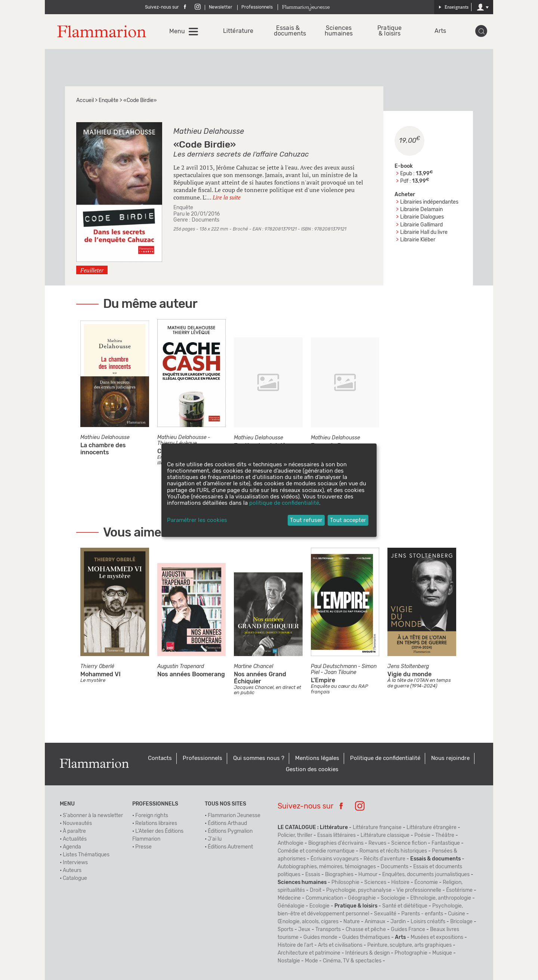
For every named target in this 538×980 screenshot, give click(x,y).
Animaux (375, 922)
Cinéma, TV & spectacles (352, 961)
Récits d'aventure (384, 859)
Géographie (362, 898)
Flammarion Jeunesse (234, 816)
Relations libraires (156, 823)
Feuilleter (92, 270)
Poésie (422, 835)
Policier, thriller (295, 835)
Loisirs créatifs (428, 922)
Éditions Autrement (230, 847)
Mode (311, 961)
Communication (324, 898)
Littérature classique (385, 835)
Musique (442, 953)
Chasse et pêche (366, 930)
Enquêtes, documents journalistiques (426, 875)
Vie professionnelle (419, 890)
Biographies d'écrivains (336, 843)
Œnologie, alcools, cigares (308, 922)
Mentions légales (317, 758)
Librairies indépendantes (429, 202)
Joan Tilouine (340, 673)
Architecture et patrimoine (309, 953)
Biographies (339, 875)
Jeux (304, 930)
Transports (328, 930)
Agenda (72, 847)
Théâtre (445, 835)
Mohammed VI (101, 674)
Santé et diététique (405, 906)
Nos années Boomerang (191, 674)
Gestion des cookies (312, 769)
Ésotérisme (459, 890)
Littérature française (377, 828)
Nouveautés (77, 823)
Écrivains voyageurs (335, 859)
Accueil (85, 101)
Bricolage (461, 922)
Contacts (160, 758)
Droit (316, 890)
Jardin (398, 922)
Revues (377, 843)
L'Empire (323, 680)
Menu (177, 31)
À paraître (74, 831)
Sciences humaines (339, 31)
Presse (143, 847)
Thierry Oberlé (97, 667)
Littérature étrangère (432, 828)
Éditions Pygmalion (230, 831)
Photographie (411, 953)
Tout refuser (306, 520)
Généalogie (291, 906)
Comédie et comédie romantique (316, 851)
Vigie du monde (409, 674)
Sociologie (393, 898)
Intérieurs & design (367, 953)
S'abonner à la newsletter (93, 816)
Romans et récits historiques (393, 851)
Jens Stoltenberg (408, 667)
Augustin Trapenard (181, 667)
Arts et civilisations (340, 945)
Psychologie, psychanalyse (359, 890)
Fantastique (446, 843)
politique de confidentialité (284, 503)
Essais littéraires (336, 835)
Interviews (75, 863)
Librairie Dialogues (422, 217)
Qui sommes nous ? (259, 758)
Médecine (289, 898)
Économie (426, 882)
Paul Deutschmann (334, 667)
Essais (313, 875)
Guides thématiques (366, 937)
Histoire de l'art (295, 945)
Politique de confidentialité (385, 758)
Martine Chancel (253, 667)
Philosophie (345, 882)
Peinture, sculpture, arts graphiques (409, 945)
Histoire (400, 882)
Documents (205, 220)
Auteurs (72, 871)
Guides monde (320, 937)
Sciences (375, 882)
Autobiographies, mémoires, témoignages (327, 867)
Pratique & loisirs (389, 31)
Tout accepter (348, 520)
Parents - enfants (422, 914)
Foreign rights (152, 816)
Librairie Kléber (418, 240)
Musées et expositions (437, 937)
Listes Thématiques (86, 855)
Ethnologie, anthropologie (441, 898)
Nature (352, 922)
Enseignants (454, 7)
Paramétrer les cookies (197, 520)
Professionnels (257, 7)
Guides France (408, 930)
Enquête (109, 101)
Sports (285, 930)
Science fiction (409, 843)
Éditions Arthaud (227, 823)
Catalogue (75, 878)
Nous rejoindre (450, 758)
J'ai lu (215, 839)
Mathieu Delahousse (209, 132)
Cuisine (457, 914)
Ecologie (319, 906)
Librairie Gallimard (421, 225)
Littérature (237, 31)
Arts (440, 31)
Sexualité (385, 914)
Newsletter (221, 7)
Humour (368, 875)
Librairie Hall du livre (424, 232)
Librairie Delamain (421, 210)
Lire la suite (227, 197)
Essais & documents (288, 31)
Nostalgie (289, 961)
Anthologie (290, 843)
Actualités (75, 839)
